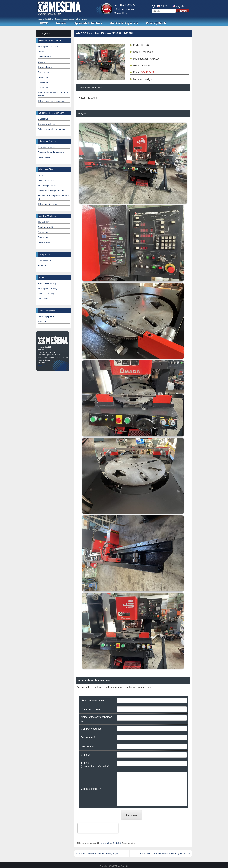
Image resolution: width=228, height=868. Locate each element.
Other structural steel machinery (53, 129)
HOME (44, 23)
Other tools (43, 299)
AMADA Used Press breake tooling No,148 (98, 854)
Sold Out (117, 843)
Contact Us (120, 13)
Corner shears (45, 67)
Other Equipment (46, 317)
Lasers (41, 52)
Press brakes (44, 57)
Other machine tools (48, 204)
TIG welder (43, 222)
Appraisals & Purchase (88, 23)
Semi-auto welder (46, 227)
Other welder (44, 242)
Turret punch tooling (47, 288)
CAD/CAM (43, 88)
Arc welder (43, 232)
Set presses (44, 72)
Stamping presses (47, 147)
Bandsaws (43, 119)
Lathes (41, 175)
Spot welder (44, 237)
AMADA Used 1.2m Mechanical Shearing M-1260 (165, 854)
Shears (41, 62)
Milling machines (46, 180)
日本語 (164, 6)
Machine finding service (124, 23)
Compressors (44, 260)
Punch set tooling (46, 294)
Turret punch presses (48, 46)
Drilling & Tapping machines (51, 191)
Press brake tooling (47, 283)
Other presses (45, 157)
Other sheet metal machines (51, 101)
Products (61, 23)
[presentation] (98, 828)
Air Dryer (42, 265)
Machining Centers (47, 185)
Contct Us (42, 365)
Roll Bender (44, 82)
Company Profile (156, 23)
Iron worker (106, 843)
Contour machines (47, 124)
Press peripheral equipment (51, 152)
